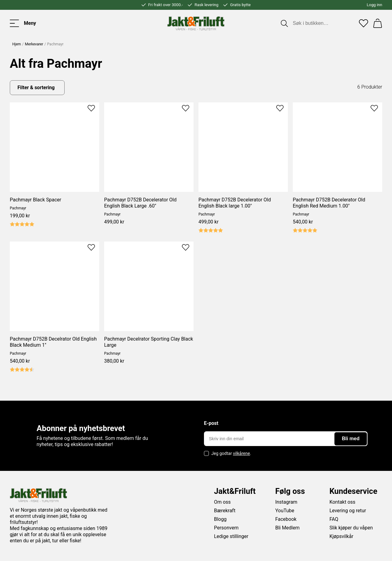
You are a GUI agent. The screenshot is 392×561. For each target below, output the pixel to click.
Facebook (286, 519)
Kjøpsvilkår (341, 536)
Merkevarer (34, 44)
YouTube (285, 511)
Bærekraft (225, 511)
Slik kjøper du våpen (351, 528)
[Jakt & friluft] (196, 23)
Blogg (220, 519)
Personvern (226, 528)
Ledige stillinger (231, 536)
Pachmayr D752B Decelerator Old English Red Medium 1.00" (329, 203)
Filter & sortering (36, 88)
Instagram (286, 502)
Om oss (222, 502)
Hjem (17, 44)
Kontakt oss (343, 502)
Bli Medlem (288, 528)
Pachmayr (18, 208)
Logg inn (375, 5)
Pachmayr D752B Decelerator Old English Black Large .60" (140, 203)
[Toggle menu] (23, 23)
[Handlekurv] (378, 23)
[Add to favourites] (91, 108)
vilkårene (242, 453)
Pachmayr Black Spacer (36, 200)
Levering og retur (348, 511)
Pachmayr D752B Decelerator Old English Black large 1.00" (235, 203)
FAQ (334, 519)
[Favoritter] (364, 23)
